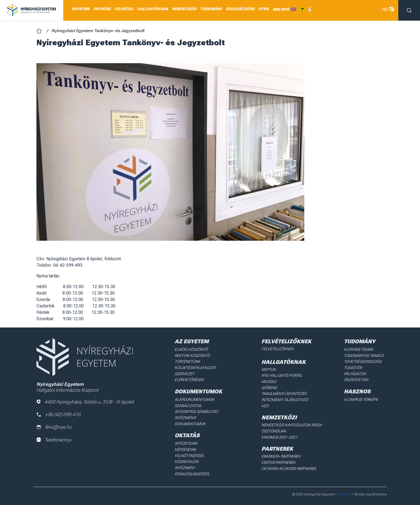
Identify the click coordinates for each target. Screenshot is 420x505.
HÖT (265, 405)
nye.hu (345, 491)
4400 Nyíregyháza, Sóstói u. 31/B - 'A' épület (85, 402)
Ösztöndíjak (274, 431)
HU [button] (387, 9)
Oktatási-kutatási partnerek (289, 468)
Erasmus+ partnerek (281, 455)
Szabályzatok (188, 405)
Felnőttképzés (189, 455)
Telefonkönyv (54, 440)
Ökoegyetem (356, 379)
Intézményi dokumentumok (190, 420)
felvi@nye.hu (54, 427)
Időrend (269, 387)
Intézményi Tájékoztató (284, 399)
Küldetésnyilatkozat (195, 367)
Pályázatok (355, 374)
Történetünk (187, 361)
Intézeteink (186, 443)
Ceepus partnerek (278, 462)
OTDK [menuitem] (264, 9)
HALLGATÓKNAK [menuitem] (153, 9)
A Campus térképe (361, 399)
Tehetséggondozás (363, 361)
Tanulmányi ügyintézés (284, 393)
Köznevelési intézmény (197, 461)
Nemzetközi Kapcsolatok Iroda (291, 424)
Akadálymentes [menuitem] (302, 9)
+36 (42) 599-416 (59, 414)
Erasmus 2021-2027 (279, 436)
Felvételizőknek (277, 349)
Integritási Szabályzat (196, 411)
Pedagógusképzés (192, 467)
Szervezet (184, 374)
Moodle (269, 381)
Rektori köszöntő (192, 355)
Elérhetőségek (189, 379)
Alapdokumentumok (194, 399)
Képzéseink (185, 449)
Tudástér (353, 367)
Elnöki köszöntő (191, 349)
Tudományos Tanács (364, 355)
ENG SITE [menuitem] (281, 9)
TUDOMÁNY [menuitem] (211, 9)
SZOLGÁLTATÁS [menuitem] (240, 9)
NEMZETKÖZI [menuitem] (184, 9)
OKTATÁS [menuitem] (102, 9)
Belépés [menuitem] (310, 9)
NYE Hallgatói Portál (282, 375)
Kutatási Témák (359, 349)
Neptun (269, 369)
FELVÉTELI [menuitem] (124, 9)
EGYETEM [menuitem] (81, 9)
